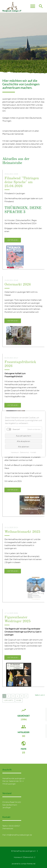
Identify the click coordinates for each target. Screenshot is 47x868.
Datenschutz (29, 857)
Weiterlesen (13, 240)
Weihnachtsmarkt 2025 (22, 532)
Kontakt (33, 452)
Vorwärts (8, 700)
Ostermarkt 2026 (18, 285)
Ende (19, 700)
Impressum (18, 857)
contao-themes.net (28, 864)
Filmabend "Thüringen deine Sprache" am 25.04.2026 (22, 182)
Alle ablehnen (24, 447)
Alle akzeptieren (23, 441)
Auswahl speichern (24, 436)
